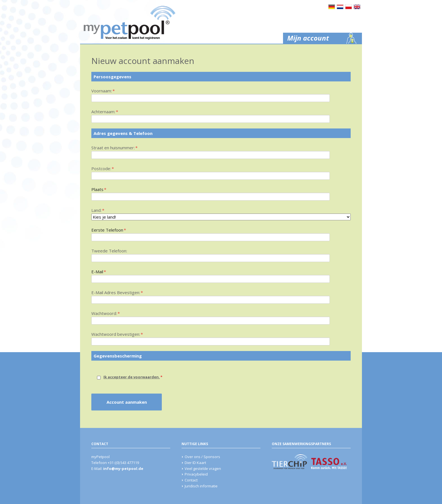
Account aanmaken (127, 402)
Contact (191, 480)
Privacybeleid (196, 474)
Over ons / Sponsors (202, 457)
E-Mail (101, 271)
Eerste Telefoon (109, 230)
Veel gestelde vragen (203, 469)
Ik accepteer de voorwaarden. (132, 377)
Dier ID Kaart (195, 463)
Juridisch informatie (201, 486)
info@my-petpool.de (123, 469)
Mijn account (308, 38)
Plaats (101, 189)
